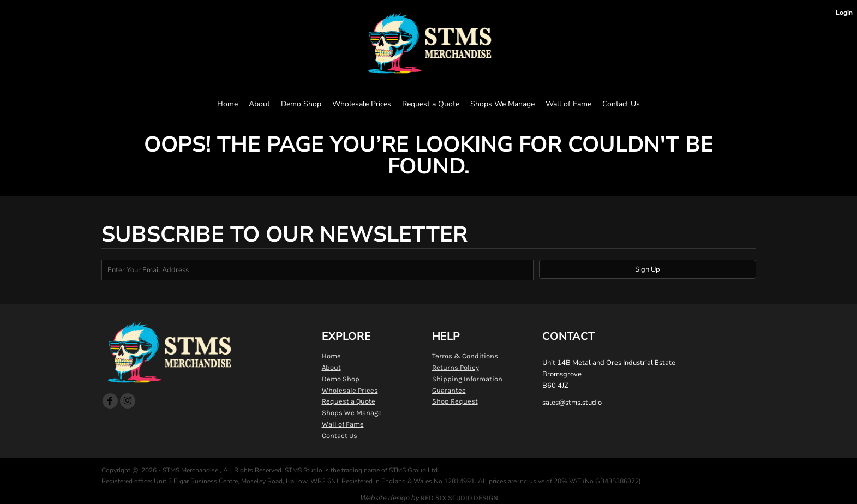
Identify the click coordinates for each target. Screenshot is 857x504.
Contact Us (340, 436)
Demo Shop (341, 379)
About (331, 367)
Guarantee (449, 390)
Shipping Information (467, 379)
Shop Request (455, 401)
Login (844, 13)
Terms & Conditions (465, 356)
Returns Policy (456, 367)
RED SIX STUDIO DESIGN (459, 498)
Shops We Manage (352, 413)
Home (331, 356)
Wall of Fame (343, 424)
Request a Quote (349, 401)
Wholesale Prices (350, 390)
